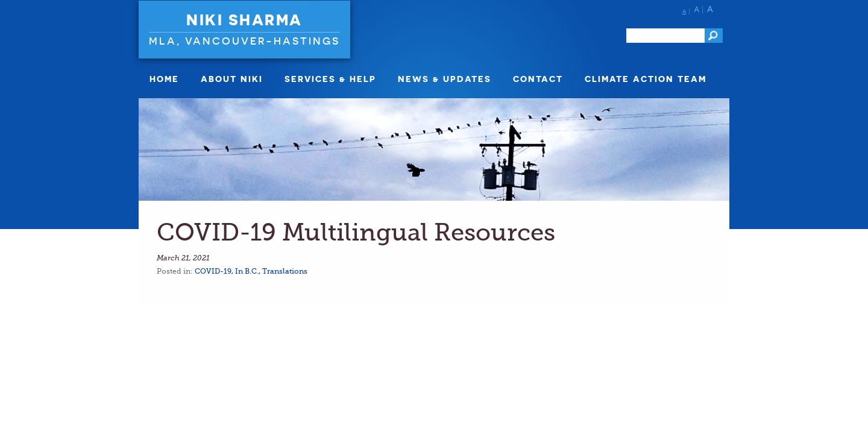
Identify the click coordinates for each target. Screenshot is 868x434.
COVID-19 (213, 271)
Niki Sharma (244, 20)
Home (164, 79)
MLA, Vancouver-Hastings (244, 41)
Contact (538, 79)
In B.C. (247, 271)
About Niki (232, 79)
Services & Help (330, 79)
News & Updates (445, 79)
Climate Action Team (646, 79)
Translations (285, 271)
